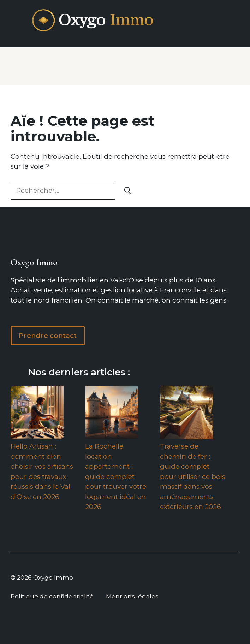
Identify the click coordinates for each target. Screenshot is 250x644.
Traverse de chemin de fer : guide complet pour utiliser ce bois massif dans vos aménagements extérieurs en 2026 (193, 476)
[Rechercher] (128, 191)
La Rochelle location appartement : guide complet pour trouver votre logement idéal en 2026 (116, 476)
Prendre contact (48, 336)
